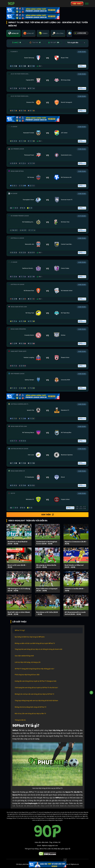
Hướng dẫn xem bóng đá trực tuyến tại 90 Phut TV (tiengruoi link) (36, 681)
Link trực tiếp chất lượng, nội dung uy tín (28, 662)
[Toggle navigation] (87, 4)
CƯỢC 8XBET (77, 4)
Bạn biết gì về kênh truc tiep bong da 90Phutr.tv (30, 637)
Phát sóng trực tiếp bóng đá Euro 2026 (27, 675)
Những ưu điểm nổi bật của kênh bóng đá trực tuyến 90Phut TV (35, 643)
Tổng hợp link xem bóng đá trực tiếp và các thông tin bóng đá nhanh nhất (38, 649)
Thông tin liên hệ (20, 720)
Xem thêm (48, 515)
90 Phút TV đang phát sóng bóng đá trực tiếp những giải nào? (35, 669)
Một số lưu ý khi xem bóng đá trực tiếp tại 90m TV (30, 714)
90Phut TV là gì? (20, 630)
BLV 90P (54, 42)
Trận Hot (35, 42)
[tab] (13, 33)
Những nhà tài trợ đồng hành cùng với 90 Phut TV (31, 707)
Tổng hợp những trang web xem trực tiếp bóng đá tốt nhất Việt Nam (36, 701)
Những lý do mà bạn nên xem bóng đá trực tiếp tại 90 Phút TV (34, 694)
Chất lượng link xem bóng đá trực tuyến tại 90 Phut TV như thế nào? (36, 688)
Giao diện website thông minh (24, 656)
